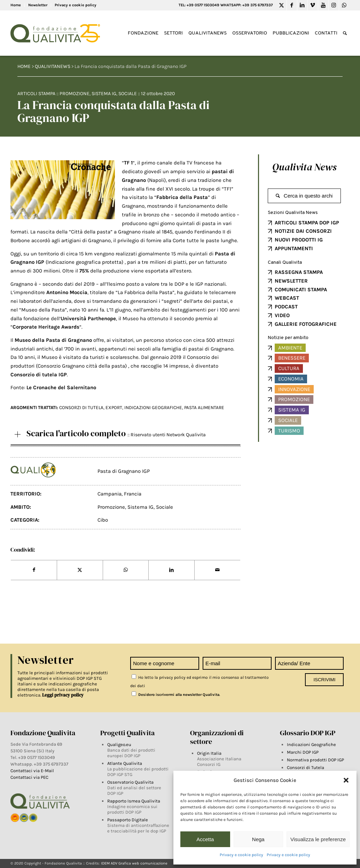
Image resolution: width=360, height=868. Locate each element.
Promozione (75, 94)
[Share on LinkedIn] (171, 570)
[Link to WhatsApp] (344, 5)
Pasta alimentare (204, 408)
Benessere (292, 358)
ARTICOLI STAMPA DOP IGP (307, 223)
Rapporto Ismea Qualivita (134, 801)
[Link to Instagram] (334, 5)
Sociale (128, 94)
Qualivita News (304, 167)
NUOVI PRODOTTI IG (299, 240)
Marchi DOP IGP (303, 752)
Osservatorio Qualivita (130, 782)
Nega (258, 839)
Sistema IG (104, 94)
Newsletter (38, 5)
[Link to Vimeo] (313, 5)
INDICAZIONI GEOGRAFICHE (153, 408)
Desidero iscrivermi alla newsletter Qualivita (175, 695)
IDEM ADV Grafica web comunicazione (134, 863)
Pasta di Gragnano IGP (124, 471)
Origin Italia (209, 753)
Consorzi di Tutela (306, 767)
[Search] (345, 33)
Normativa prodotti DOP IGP (315, 760)
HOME (24, 66)
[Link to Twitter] (281, 5)
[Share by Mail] (217, 570)
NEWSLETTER (291, 281)
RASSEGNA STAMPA (299, 272)
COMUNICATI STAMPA (301, 290)
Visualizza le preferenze (318, 839)
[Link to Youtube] (323, 5)
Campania (109, 494)
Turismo (289, 431)
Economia (291, 379)
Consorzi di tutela (81, 408)
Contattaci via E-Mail (33, 771)
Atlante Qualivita (125, 763)
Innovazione (294, 389)
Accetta (205, 839)
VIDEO (282, 315)
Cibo (103, 520)
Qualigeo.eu (119, 744)
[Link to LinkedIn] (302, 5)
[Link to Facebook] (292, 5)
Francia (133, 494)
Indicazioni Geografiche (311, 744)
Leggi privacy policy (63, 695)
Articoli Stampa (36, 94)
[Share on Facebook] (34, 570)
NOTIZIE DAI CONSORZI (303, 231)
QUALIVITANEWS (53, 66)
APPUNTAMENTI (294, 248)
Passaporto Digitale (128, 820)
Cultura (289, 368)
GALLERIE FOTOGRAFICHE (306, 324)
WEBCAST (287, 298)
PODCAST (286, 307)
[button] (346, 780)
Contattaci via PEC (29, 777)
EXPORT (114, 408)
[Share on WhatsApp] (126, 570)
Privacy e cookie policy (241, 855)
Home (16, 5)
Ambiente (290, 348)
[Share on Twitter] (80, 570)
